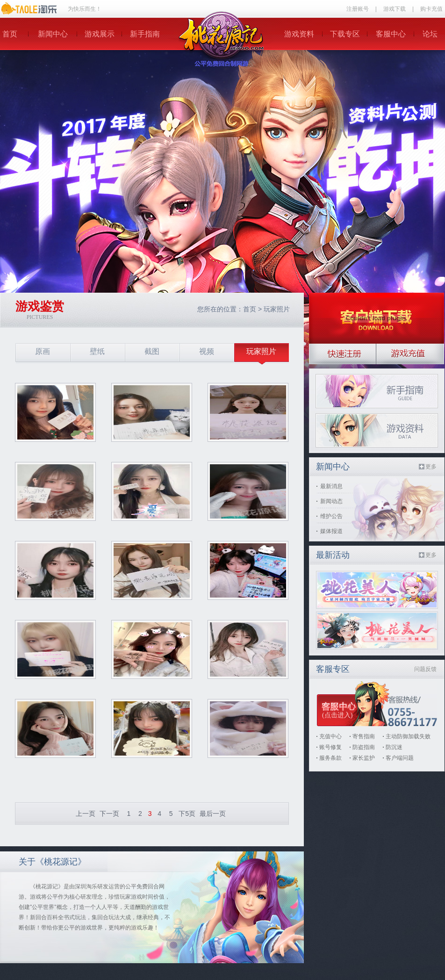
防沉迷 (394, 747)
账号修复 (330, 747)
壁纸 (97, 351)
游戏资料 (299, 34)
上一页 (86, 814)
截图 (152, 351)
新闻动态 (331, 501)
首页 (10, 34)
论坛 (430, 34)
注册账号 (358, 9)
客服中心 (391, 34)
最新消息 (331, 486)
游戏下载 (395, 9)
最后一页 (213, 814)
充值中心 (330, 736)
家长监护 (364, 758)
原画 (43, 351)
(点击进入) (337, 715)
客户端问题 (400, 758)
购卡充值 (431, 9)
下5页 (187, 814)
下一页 (109, 814)
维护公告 (331, 516)
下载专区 (345, 34)
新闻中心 (53, 34)
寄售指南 (364, 736)
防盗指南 (364, 747)
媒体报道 (331, 531)
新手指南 (145, 34)
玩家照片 (277, 309)
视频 (207, 351)
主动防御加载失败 (408, 736)
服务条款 (330, 758)
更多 (431, 467)
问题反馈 (425, 669)
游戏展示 (100, 34)
